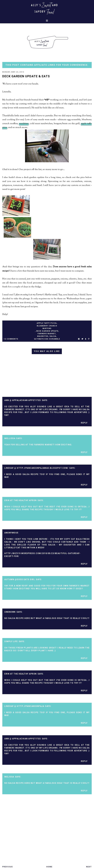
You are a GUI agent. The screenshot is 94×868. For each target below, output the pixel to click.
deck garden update (47, 331)
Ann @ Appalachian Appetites (23, 400)
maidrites (24, 124)
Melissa (9, 777)
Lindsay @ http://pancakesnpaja (24, 706)
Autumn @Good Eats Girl (20, 579)
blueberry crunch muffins (47, 327)
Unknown (10, 612)
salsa (53, 336)
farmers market (47, 334)
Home (49, 867)
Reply (84, 423)
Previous (8, 867)
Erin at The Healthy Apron (21, 500)
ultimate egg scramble (47, 339)
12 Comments (11, 339)
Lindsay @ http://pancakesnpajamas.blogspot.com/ (36, 468)
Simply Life (11, 641)
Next (89, 867)
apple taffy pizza (47, 323)
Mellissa (10, 438)
